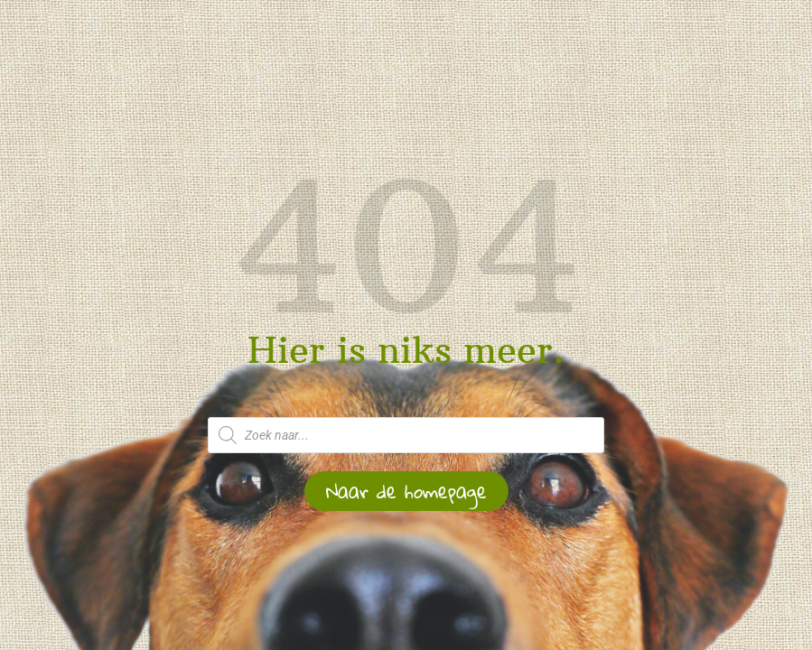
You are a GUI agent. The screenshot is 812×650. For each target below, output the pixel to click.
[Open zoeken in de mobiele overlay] (406, 435)
